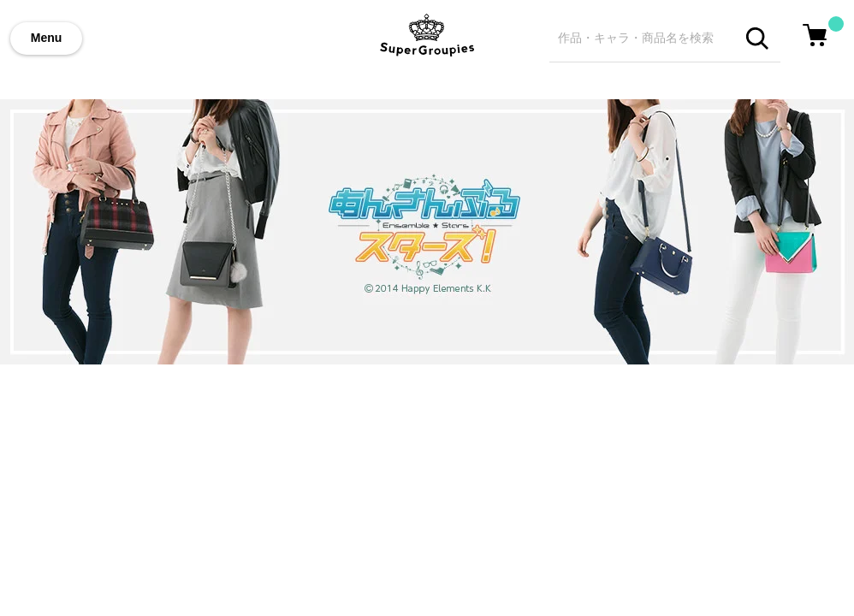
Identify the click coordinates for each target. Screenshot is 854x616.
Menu (47, 38)
